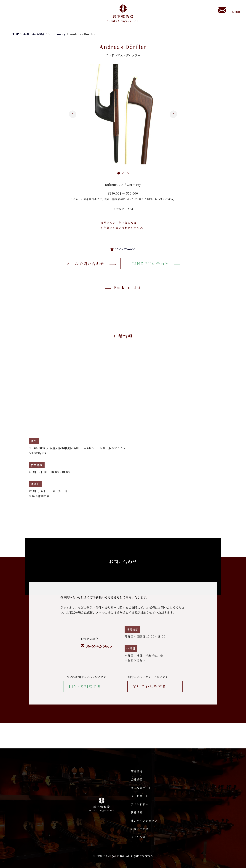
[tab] (119, 174)
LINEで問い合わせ (150, 264)
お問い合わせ (140, 829)
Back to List (127, 287)
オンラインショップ (144, 820)
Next (176, 114)
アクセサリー (140, 804)
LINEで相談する (85, 686)
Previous (70, 114)
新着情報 (137, 812)
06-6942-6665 (125, 249)
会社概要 (137, 779)
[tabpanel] (123, 114)
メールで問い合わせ (85, 264)
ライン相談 (138, 837)
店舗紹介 (137, 771)
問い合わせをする (150, 686)
